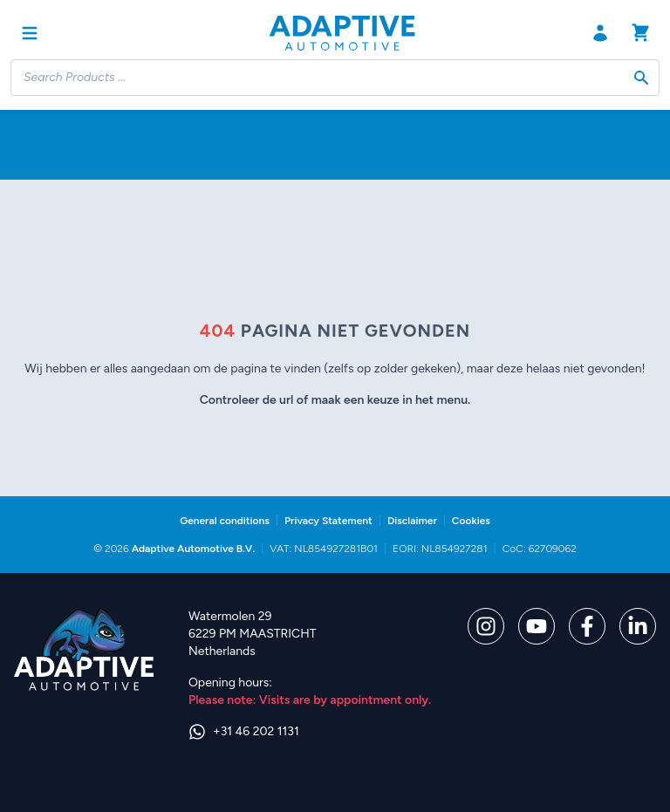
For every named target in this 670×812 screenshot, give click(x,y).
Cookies (471, 521)
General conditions (225, 521)
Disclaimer (412, 521)
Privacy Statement (328, 521)
